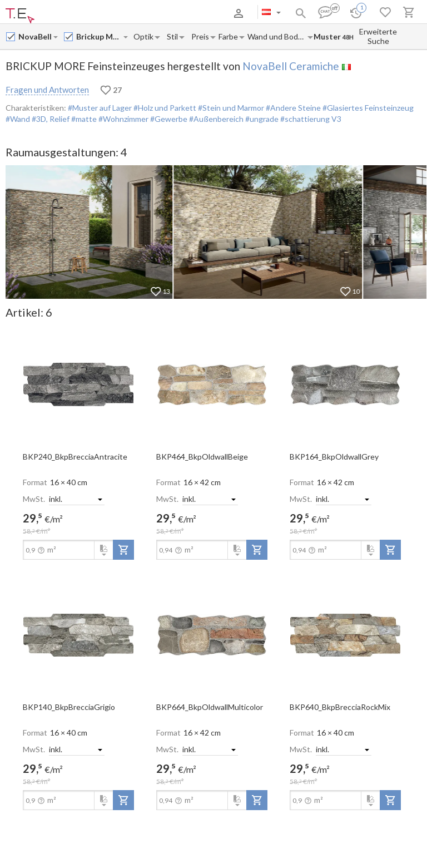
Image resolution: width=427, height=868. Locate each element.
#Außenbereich (215, 119)
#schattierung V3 (310, 119)
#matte (83, 119)
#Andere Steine (292, 108)
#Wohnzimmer (123, 119)
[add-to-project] (123, 550)
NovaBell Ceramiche (291, 66)
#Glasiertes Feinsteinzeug (367, 108)
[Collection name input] (99, 36)
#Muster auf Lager (100, 108)
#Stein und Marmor (230, 108)
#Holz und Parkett (164, 108)
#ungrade (261, 119)
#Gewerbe (168, 119)
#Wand (18, 119)
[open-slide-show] (78, 384)
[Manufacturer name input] (35, 36)
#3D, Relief (50, 119)
